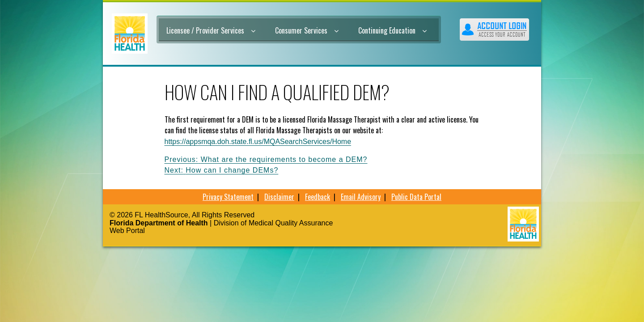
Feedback (318, 197)
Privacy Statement (228, 197)
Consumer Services (307, 30)
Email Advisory (361, 197)
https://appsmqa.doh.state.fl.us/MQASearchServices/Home (258, 142)
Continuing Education (392, 30)
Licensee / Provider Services (211, 30)
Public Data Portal (416, 197)
